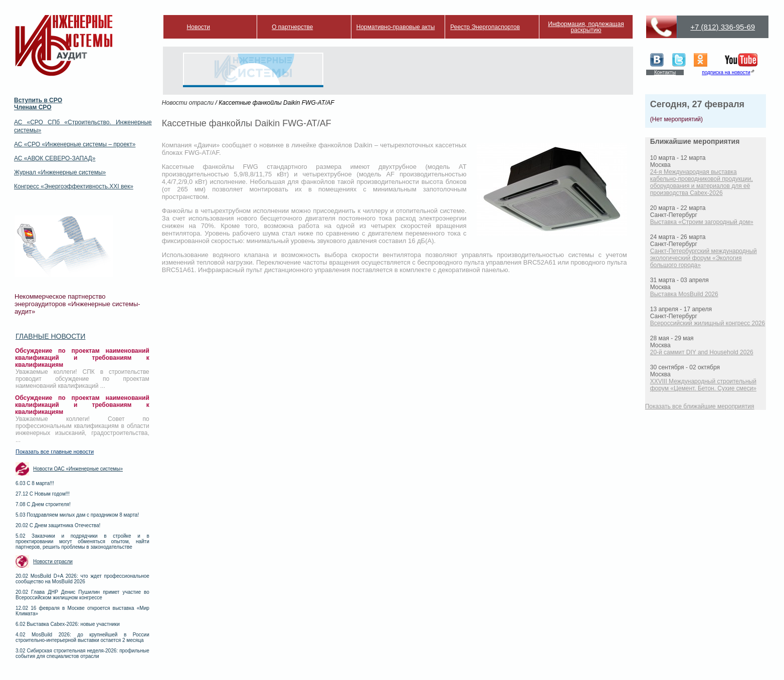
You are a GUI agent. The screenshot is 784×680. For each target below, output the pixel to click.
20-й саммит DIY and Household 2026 (702, 352)
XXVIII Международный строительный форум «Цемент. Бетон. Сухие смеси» (703, 385)
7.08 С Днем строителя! (43, 504)
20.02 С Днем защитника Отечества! (58, 525)
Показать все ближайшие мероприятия (700, 406)
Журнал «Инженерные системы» (60, 172)
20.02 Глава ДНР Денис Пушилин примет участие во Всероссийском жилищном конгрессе (82, 595)
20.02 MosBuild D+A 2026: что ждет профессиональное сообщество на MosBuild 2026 (82, 579)
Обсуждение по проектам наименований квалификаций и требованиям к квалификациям (82, 358)
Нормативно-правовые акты (396, 27)
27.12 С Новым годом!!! (43, 494)
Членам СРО (33, 107)
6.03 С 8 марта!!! (35, 483)
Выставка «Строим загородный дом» (702, 222)
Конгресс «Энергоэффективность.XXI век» (74, 186)
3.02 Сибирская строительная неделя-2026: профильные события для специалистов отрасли (82, 653)
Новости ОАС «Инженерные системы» (78, 469)
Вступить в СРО (38, 100)
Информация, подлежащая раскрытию (586, 27)
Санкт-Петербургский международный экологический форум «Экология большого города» (704, 258)
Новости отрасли (53, 561)
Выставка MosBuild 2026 (684, 294)
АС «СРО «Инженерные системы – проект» (75, 144)
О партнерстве (292, 27)
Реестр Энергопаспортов (485, 27)
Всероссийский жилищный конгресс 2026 (708, 323)
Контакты (665, 72)
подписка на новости (726, 72)
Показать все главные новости (55, 451)
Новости (199, 27)
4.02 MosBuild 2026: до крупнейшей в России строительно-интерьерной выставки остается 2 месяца (82, 637)
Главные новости (50, 336)
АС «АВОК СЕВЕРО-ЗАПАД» (55, 158)
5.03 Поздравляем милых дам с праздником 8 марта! (77, 515)
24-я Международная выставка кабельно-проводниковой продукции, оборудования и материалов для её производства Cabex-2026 (702, 182)
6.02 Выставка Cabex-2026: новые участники (68, 624)
